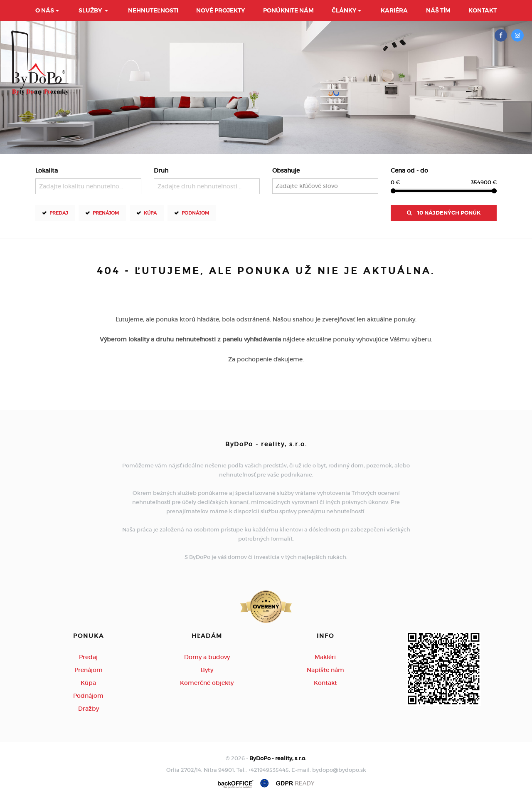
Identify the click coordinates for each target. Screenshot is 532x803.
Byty (207, 670)
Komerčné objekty (207, 683)
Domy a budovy (207, 657)
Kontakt (483, 10)
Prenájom (106, 213)
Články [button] (344, 10)
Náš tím (438, 10)
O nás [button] (45, 10)
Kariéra (394, 10)
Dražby (89, 709)
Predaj (59, 213)
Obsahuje (286, 170)
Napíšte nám (325, 670)
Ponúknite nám (288, 10)
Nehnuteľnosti (153, 10)
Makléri (325, 657)
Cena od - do (409, 170)
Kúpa (150, 213)
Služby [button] (91, 10)
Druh (161, 170)
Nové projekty (220, 10)
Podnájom (195, 213)
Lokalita (47, 170)
